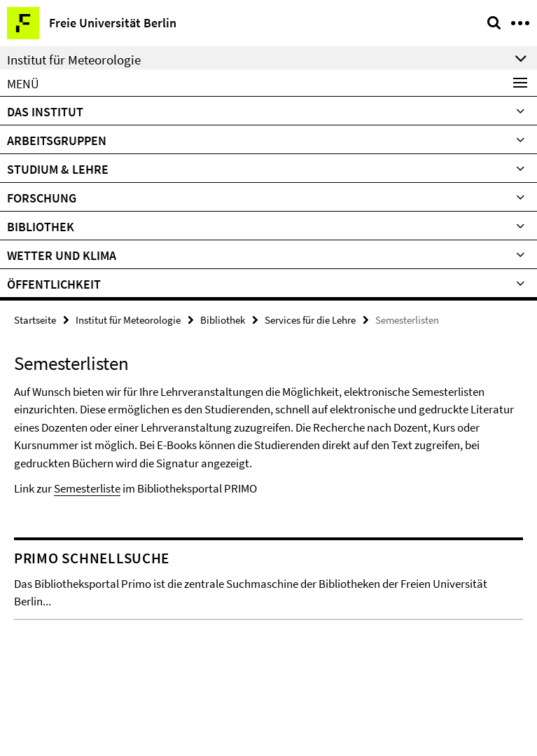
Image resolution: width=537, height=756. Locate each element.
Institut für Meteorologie (128, 320)
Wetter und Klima (62, 255)
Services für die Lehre (310, 320)
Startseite (35, 320)
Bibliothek (41, 227)
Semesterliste (87, 488)
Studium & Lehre (58, 169)
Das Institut (45, 112)
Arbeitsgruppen (57, 140)
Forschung (42, 198)
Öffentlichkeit (54, 284)
